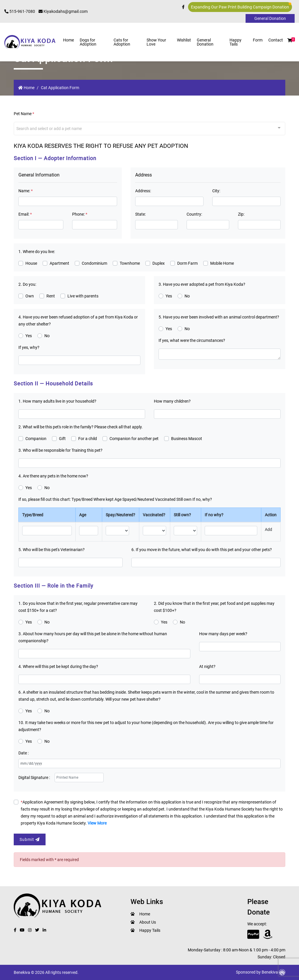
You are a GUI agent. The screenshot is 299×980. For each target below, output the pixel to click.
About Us (148, 922)
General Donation (205, 42)
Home (68, 40)
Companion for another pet (134, 439)
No (187, 296)
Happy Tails (235, 42)
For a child (88, 439)
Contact (276, 40)
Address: (143, 191)
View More (97, 823)
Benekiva (273, 972)
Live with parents (83, 296)
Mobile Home (222, 263)
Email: (25, 214)
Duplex (159, 263)
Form (258, 40)
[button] (290, 40)
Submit (30, 839)
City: (216, 191)
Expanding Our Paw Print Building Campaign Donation (241, 6)
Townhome (130, 263)
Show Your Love (156, 42)
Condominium (94, 263)
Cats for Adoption (122, 42)
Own (30, 296)
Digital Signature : (34, 778)
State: (140, 214)
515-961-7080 (20, 11)
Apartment (59, 263)
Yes (169, 296)
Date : (24, 753)
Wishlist (184, 40)
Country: (194, 214)
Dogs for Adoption (88, 42)
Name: (26, 191)
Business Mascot (187, 439)
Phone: (80, 214)
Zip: (241, 214)
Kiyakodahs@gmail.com (63, 11)
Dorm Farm (187, 263)
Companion (36, 439)
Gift (62, 439)
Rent (51, 296)
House (31, 263)
